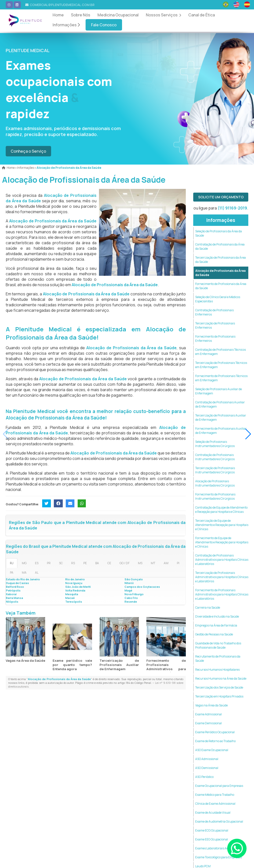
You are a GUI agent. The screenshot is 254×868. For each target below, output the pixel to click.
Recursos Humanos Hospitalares (217, 670)
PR (49, 563)
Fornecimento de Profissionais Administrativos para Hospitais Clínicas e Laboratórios (166, 669)
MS (140, 563)
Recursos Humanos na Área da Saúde (221, 678)
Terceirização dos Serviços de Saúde (219, 687)
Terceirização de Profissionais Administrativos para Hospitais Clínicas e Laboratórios (222, 577)
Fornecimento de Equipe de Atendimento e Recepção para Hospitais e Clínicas (222, 542)
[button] (248, 434)
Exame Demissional (208, 723)
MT (153, 563)
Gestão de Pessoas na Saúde (214, 634)
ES (37, 563)
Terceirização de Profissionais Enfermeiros (215, 325)
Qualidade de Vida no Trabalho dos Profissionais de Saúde (218, 645)
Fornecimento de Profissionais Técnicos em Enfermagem (221, 378)
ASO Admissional (207, 759)
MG (24, 563)
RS (73, 563)
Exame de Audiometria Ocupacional (219, 821)
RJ (12, 563)
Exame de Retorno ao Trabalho (215, 741)
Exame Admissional (208, 714)
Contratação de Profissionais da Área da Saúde (220, 246)
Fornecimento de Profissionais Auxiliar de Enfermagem (221, 431)
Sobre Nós (81, 15)
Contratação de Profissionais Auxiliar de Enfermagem (220, 404)
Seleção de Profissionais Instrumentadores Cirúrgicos (215, 444)
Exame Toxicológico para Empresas (219, 857)
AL (37, 573)
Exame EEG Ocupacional (212, 839)
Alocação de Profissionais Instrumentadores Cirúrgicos (215, 483)
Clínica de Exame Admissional (215, 804)
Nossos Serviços (163, 15)
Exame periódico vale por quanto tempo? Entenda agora (72, 665)
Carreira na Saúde (208, 608)
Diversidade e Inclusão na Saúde (217, 616)
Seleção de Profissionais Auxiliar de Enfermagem (219, 391)
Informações (66, 25)
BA (97, 563)
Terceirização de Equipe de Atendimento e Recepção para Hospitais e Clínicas (222, 525)
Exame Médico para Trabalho (215, 795)
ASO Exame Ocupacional (212, 750)
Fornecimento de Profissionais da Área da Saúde (221, 286)
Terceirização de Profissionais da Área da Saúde (221, 260)
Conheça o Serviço (28, 151)
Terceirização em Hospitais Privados (219, 696)
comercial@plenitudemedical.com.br (62, 5)
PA (12, 573)
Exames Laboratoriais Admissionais (219, 848)
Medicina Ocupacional (118, 15)
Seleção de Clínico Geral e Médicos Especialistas (218, 299)
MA (24, 573)
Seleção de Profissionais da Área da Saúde (219, 233)
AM (166, 563)
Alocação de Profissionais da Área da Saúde (220, 273)
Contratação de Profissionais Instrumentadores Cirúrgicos (215, 457)
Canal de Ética (202, 15)
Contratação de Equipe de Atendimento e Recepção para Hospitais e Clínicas (221, 510)
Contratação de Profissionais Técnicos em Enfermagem (221, 352)
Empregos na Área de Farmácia (216, 625)
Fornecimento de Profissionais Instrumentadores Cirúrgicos (215, 496)
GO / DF (125, 563)
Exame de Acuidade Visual (213, 813)
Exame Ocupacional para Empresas (219, 786)
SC (61, 563)
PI (178, 563)
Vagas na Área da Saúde (25, 660)
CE (109, 563)
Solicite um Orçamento (221, 197)
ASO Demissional (207, 768)
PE (85, 563)
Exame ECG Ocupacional (212, 830)
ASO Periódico (204, 777)
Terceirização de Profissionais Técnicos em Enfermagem (221, 365)
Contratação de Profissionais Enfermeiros (214, 312)
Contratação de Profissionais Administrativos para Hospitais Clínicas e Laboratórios (222, 560)
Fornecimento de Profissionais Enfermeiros (215, 339)
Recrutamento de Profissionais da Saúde (218, 659)
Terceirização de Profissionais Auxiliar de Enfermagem (119, 665)
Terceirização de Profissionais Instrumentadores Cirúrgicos (215, 470)
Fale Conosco (104, 25)
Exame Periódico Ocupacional (215, 732)
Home (58, 15)
